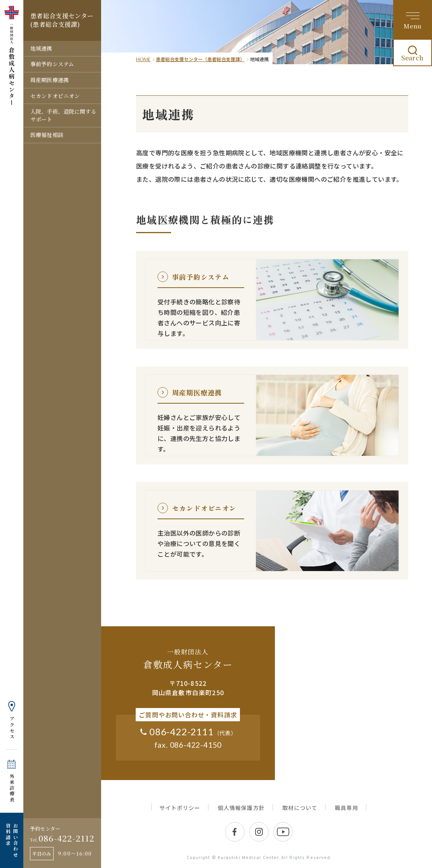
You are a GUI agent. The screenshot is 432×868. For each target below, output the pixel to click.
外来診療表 (12, 788)
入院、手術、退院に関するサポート (63, 115)
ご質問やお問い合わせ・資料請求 (188, 715)
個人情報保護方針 (241, 808)
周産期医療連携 (50, 80)
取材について (300, 808)
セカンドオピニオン (55, 96)
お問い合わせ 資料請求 (12, 840)
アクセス (12, 728)
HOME (143, 59)
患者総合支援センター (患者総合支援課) (62, 20)
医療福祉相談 (47, 135)
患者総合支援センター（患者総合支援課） (200, 59)
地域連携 (41, 48)
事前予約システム (52, 64)
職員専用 (346, 808)
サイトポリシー (180, 808)
